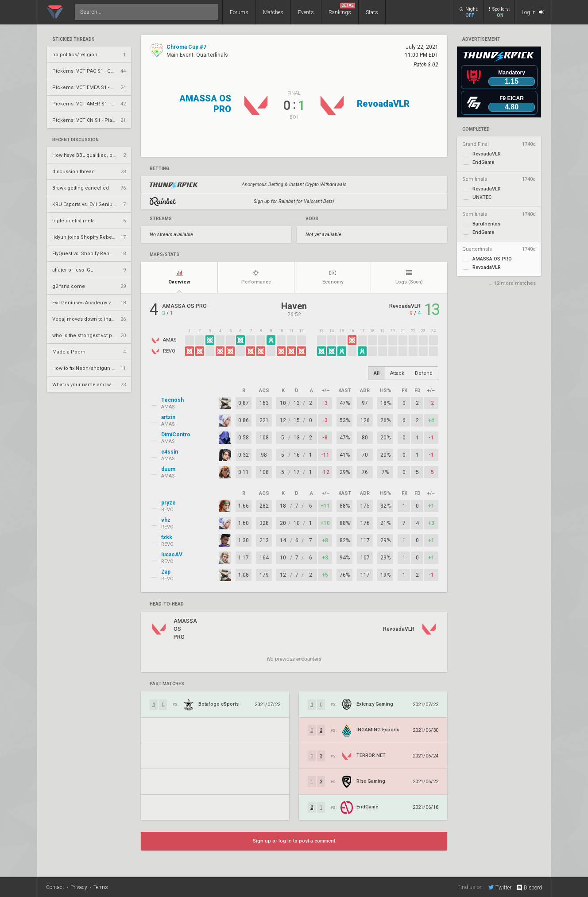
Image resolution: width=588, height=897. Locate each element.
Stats (372, 12)
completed (476, 129)
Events (306, 12)
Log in (533, 12)
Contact (55, 887)
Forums (239, 12)
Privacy (79, 887)
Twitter (500, 887)
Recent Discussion (75, 140)
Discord (529, 888)
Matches (273, 12)
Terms (101, 887)
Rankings (342, 9)
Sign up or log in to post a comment (294, 841)
